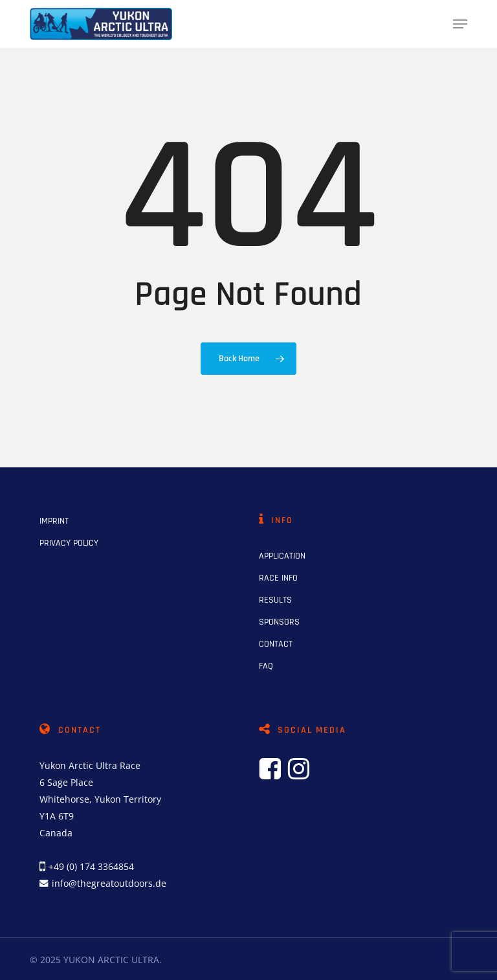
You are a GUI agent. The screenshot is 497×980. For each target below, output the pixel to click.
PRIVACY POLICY (69, 543)
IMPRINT (54, 521)
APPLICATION (282, 556)
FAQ (266, 666)
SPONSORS (279, 622)
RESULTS (275, 600)
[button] (460, 24)
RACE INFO (278, 578)
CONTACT (276, 644)
